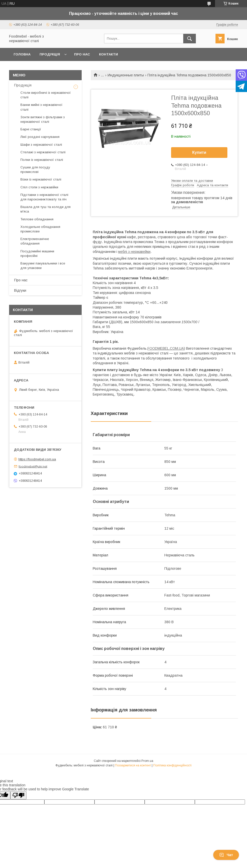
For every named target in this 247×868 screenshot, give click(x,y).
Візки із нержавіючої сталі (41, 179)
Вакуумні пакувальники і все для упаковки (43, 266)
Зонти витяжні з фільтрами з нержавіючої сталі (43, 119)
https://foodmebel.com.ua (37, 459)
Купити (199, 152)
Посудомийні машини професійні (37, 253)
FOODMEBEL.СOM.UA (166, 348)
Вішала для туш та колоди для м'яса (45, 209)
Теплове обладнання (37, 219)
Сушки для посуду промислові (35, 170)
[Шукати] (190, 39)
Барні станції (31, 129)
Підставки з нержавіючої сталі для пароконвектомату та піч (44, 197)
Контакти (109, 54)
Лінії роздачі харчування (40, 137)
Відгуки (20, 290)
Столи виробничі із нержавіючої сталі (46, 95)
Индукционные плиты (126, 75)
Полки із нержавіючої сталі (42, 160)
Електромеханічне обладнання (35, 241)
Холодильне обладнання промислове (40, 229)
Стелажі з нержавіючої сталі (43, 152)
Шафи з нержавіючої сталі (41, 145)
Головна (22, 54)
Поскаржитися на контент (133, 765)
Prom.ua (147, 761)
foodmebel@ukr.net (33, 466)
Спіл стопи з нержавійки (39, 187)
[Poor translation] (18, 795)
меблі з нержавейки (134, 252)
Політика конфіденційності (172, 765)
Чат (226, 855)
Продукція (50, 54)
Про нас (82, 54)
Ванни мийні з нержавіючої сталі (41, 107)
